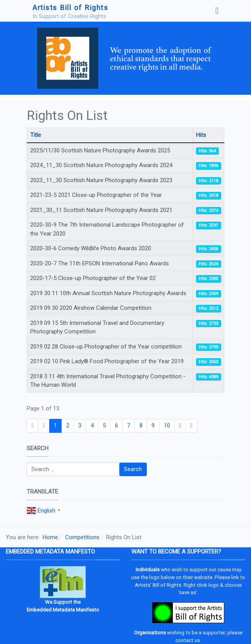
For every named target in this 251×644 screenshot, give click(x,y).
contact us (188, 640)
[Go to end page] (191, 426)
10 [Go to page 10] (167, 425)
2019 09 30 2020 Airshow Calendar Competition (91, 308)
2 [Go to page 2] (68, 425)
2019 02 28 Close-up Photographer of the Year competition (106, 347)
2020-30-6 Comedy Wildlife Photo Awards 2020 (91, 248)
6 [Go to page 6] (117, 425)
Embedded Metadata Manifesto (63, 610)
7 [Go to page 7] (129, 425)
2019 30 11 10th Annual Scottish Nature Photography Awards (108, 293)
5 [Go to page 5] (104, 425)
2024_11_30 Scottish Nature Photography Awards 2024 (101, 165)
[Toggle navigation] (217, 11)
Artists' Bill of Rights (158, 585)
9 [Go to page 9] (153, 425)
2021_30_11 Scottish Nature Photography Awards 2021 (101, 210)
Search (133, 469)
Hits (201, 135)
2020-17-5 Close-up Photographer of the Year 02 (93, 278)
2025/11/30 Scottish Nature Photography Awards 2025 (100, 150)
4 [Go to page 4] (92, 425)
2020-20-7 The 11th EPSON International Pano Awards (100, 263)
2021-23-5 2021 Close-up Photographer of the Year (96, 195)
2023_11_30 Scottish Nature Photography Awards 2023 (101, 180)
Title (36, 135)
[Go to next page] (180, 426)
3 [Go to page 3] (80, 425)
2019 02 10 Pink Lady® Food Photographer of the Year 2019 (107, 361)
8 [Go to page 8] (141, 425)
